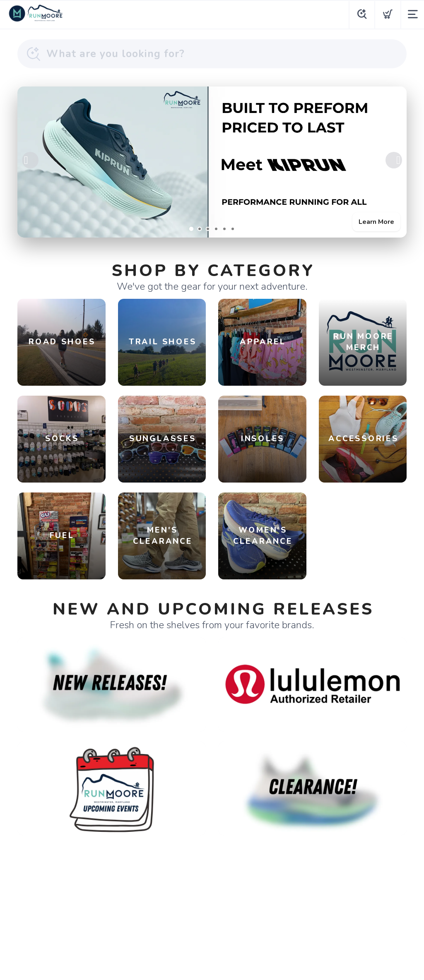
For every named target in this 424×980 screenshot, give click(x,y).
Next (394, 160)
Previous (30, 160)
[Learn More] (212, 162)
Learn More (376, 222)
